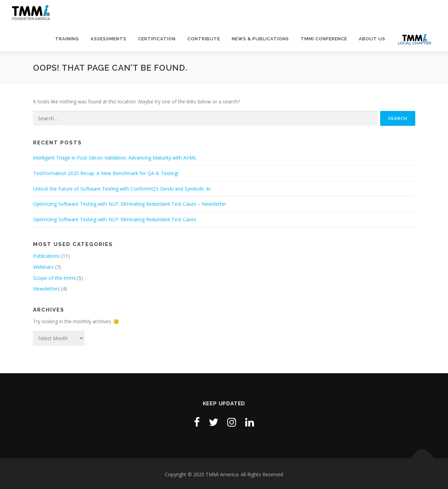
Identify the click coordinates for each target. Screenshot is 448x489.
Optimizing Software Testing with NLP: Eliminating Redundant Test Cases (115, 219)
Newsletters (46, 289)
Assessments (108, 39)
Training (67, 39)
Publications (46, 256)
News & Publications (260, 39)
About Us (372, 39)
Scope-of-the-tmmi (54, 278)
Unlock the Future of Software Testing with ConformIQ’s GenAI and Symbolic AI (122, 189)
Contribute (204, 39)
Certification (157, 39)
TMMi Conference (324, 39)
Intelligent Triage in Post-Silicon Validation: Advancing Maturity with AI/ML (115, 158)
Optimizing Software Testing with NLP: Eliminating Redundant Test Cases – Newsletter (130, 204)
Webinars (43, 267)
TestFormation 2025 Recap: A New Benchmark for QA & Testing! (106, 173)
